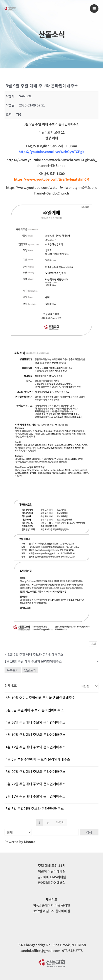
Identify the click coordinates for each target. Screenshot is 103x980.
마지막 (60, 822)
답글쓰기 (30, 670)
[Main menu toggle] (94, 9)
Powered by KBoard (20, 842)
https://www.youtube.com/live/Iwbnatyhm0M (52, 179)
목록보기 (13, 670)
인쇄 (93, 644)
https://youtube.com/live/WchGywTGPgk (51, 152)
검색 (89, 832)
